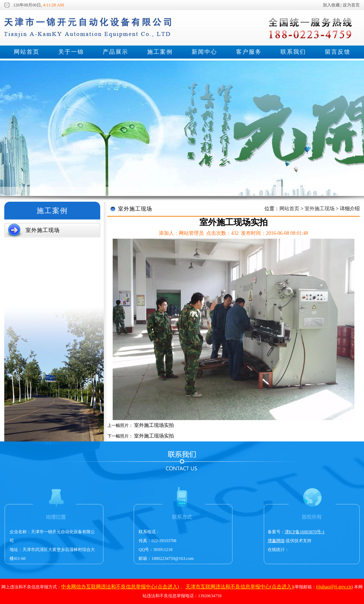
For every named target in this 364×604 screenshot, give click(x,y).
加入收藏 (331, 5)
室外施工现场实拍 (154, 425)
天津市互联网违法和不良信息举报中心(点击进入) (239, 587)
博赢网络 (276, 541)
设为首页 (351, 5)
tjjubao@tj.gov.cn (334, 587)
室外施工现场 (320, 209)
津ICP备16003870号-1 (305, 532)
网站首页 (290, 209)
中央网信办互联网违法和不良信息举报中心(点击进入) (120, 587)
